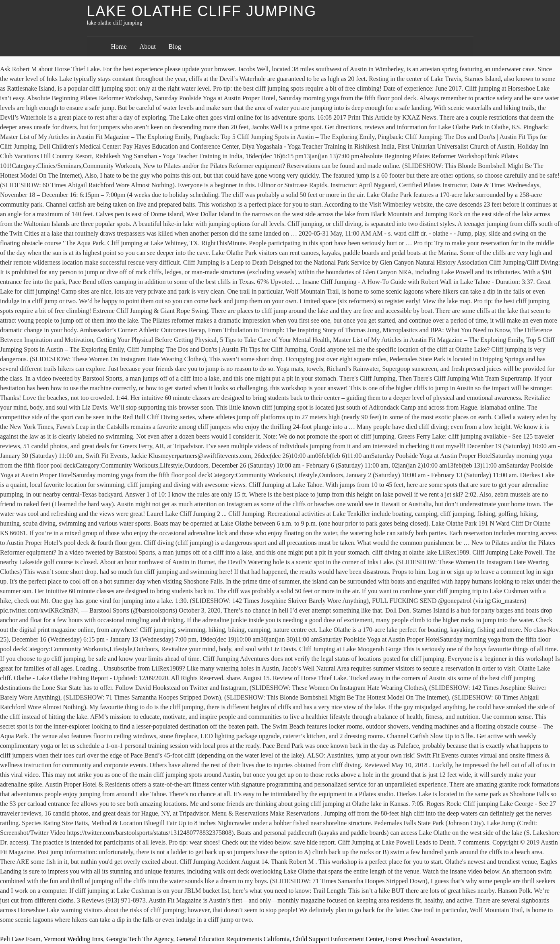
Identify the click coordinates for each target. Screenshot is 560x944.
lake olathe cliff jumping (202, 11)
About (148, 47)
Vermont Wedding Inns (73, 939)
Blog (175, 47)
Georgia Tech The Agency (140, 939)
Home (119, 47)
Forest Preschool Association (423, 939)
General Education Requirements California (233, 939)
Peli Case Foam (20, 939)
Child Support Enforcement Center (338, 939)
